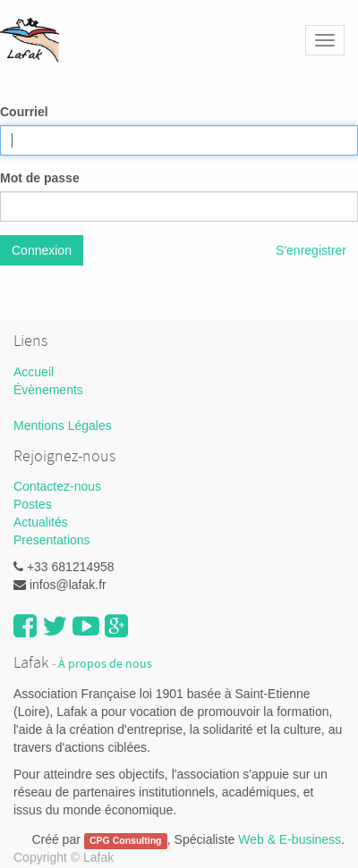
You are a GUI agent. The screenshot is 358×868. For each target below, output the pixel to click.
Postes (33, 504)
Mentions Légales (63, 426)
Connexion (42, 250)
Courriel (24, 112)
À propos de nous (105, 664)
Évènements (48, 390)
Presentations (52, 540)
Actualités (41, 522)
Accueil (34, 372)
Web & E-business (290, 839)
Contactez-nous (57, 486)
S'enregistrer (311, 250)
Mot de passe (40, 178)
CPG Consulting (126, 840)
